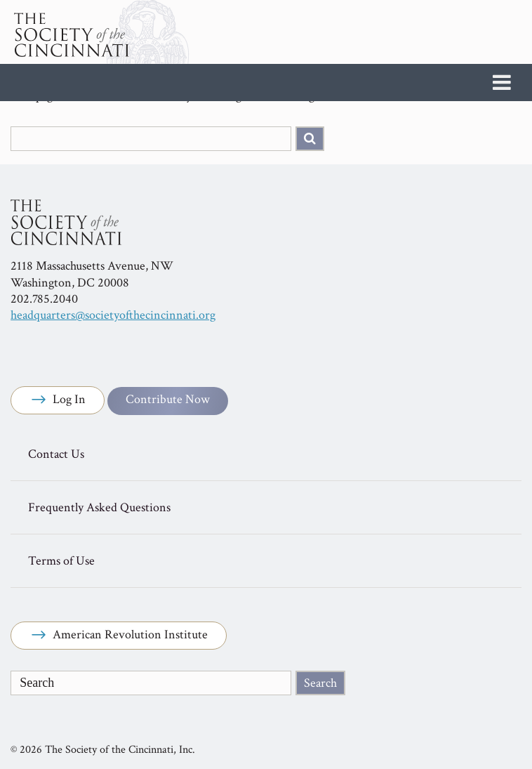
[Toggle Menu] (502, 82)
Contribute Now (168, 399)
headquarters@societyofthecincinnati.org (113, 315)
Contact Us (56, 454)
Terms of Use (61, 561)
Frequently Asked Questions (99, 507)
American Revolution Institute (119, 636)
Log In (58, 400)
